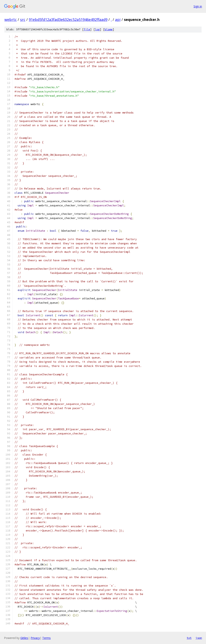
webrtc (11, 19)
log (97, 29)
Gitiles (24, 638)
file (87, 29)
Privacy (35, 638)
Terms (46, 638)
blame (109, 29)
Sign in (198, 6)
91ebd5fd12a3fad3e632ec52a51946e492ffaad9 (68, 19)
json (199, 638)
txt (189, 638)
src (23, 19)
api (118, 19)
